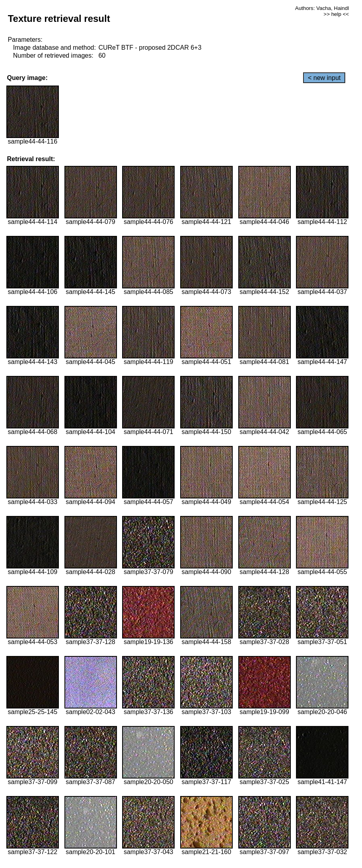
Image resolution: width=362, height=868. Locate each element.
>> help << (336, 14)
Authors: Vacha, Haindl (322, 8)
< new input (324, 78)
